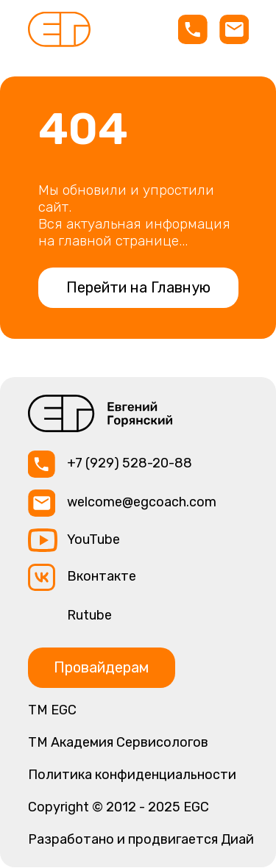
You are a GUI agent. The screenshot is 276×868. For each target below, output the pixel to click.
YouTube (93, 539)
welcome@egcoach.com (142, 502)
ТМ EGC (52, 710)
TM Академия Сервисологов (118, 742)
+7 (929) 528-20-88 (130, 463)
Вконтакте (102, 576)
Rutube (89, 615)
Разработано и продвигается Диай (141, 839)
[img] (59, 29)
